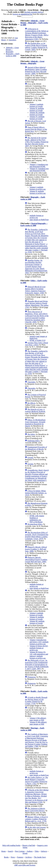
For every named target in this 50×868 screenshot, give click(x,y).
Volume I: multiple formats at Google (36, 105)
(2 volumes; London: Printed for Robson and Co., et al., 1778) (36, 819)
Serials (25, 853)
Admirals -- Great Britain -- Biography (12, 50)
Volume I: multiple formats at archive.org (38, 188)
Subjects (44, 851)
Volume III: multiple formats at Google (37, 114)
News (13, 857)
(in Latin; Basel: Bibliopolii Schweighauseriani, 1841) (36, 267)
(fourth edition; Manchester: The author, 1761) (37, 304)
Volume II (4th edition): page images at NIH (38, 723)
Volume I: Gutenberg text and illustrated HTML (39, 165)
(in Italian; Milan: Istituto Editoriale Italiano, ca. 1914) (36, 493)
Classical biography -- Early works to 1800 (34, 224)
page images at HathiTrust (39, 220)
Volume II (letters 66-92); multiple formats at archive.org (39, 648)
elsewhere (12, 40)
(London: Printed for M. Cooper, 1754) (36, 700)
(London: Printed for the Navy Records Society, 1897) (37, 142)
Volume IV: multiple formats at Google (37, 118)
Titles (37, 851)
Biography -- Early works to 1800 (13, 55)
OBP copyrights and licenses (25, 865)
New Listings (20, 851)
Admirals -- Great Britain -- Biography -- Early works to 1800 (34, 23)
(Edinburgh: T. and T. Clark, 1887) (37, 665)
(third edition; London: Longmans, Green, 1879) (37, 536)
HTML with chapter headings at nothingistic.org (37, 518)
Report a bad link (29, 845)
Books (6, 857)
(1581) (37, 34)
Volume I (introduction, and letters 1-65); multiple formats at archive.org (39, 642)
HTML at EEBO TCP (37, 340)
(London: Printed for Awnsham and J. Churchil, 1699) (37, 317)
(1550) (37, 796)
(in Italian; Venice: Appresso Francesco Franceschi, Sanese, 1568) (35, 290)
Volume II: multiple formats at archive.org (38, 192)
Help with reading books (11, 845)
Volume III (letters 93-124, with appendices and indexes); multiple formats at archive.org (39, 655)
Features (20, 857)
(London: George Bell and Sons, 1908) (36, 560)
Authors (30, 851)
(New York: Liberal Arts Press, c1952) (36, 344)
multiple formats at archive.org (36, 217)
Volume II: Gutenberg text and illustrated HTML (39, 170)
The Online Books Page (25, 4)
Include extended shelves (34, 12)
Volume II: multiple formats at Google (37, 109)
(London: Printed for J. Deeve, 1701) (36, 781)
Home (4, 851)
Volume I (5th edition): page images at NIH (38, 719)
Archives (29, 857)
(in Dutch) (35, 423)
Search (10, 851)
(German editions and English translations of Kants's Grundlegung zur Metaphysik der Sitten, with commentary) (37, 475)
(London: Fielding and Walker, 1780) (37, 740)
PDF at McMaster (36, 522)
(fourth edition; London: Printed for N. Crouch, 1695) (36, 46)
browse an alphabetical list (22, 14)
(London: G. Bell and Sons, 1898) (36, 549)
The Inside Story (40, 857)
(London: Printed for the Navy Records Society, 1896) (36, 70)
